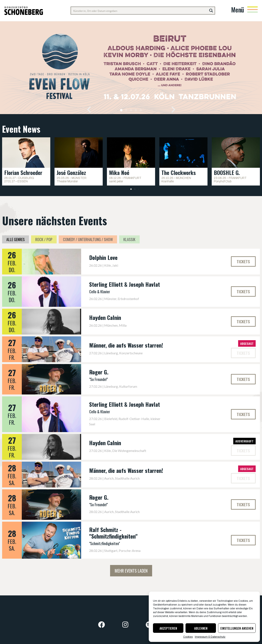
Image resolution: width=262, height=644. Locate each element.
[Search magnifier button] (211, 11)
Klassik (129, 239)
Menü (238, 10)
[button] (89, 109)
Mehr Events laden (131, 571)
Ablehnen (201, 628)
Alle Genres (16, 239)
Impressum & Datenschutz (210, 637)
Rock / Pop (44, 239)
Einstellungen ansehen (237, 628)
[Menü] (252, 10)
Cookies (188, 637)
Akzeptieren (168, 628)
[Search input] (139, 11)
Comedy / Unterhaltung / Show (88, 239)
